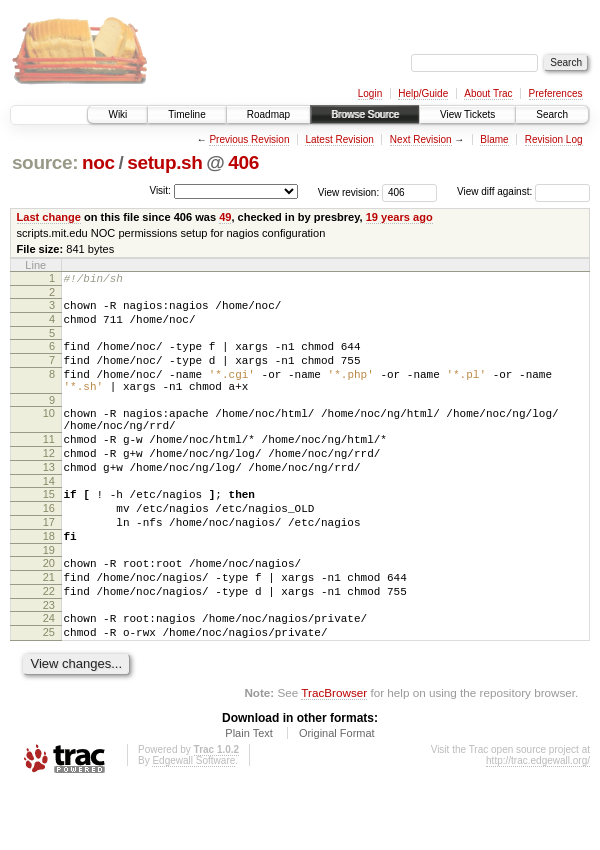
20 (49, 611)
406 (243, 162)
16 (49, 547)
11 (49, 466)
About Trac (488, 93)
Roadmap (268, 114)
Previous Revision (249, 139)
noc (98, 162)
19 (49, 598)
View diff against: (523, 191)
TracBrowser (334, 755)
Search (552, 114)
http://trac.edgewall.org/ (538, 823)
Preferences (556, 93)
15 (49, 530)
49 (225, 217)
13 (49, 500)
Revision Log (554, 139)
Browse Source (365, 114)
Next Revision (421, 139)
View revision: (349, 191)
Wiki (117, 114)
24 (49, 675)
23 (49, 662)
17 (49, 564)
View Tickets (467, 114)
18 (49, 581)
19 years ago (399, 217)
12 (49, 483)
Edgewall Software (193, 823)
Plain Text (249, 796)
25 (49, 692)
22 (49, 645)
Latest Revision (339, 139)
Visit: (160, 190)
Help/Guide (423, 93)
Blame (494, 139)
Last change (49, 217)
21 (49, 628)
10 (49, 434)
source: (45, 162)
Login (370, 93)
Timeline (186, 114)
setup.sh (164, 162)
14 (49, 517)
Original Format (337, 796)
